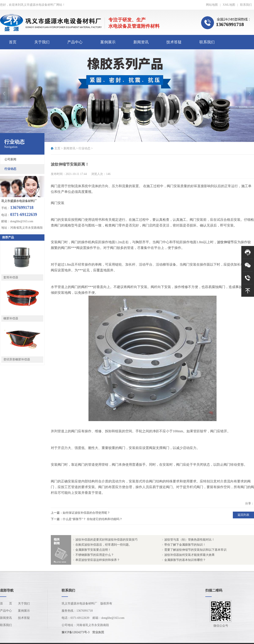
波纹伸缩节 (225, 242)
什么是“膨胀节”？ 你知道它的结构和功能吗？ (92, 519)
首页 (13, 42)
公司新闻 (10, 159)
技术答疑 (174, 42)
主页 (57, 148)
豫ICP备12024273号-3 (75, 632)
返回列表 (243, 515)
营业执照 (98, 632)
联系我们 (246, 5)
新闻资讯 (141, 42)
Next (250, 94)
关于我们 (42, 42)
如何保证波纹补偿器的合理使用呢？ (86, 513)
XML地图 (229, 5)
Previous (4, 94)
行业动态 (84, 148)
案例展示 (108, 42)
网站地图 (212, 5)
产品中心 (75, 42)
